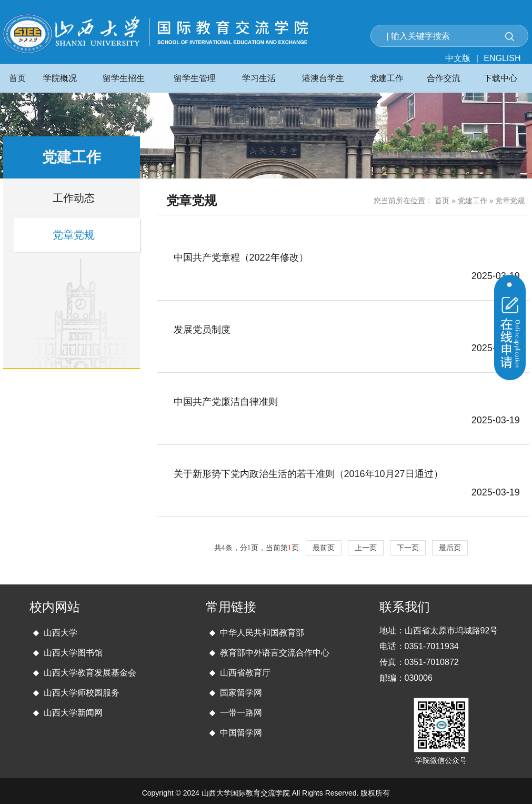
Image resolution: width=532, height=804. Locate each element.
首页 (442, 201)
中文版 (458, 58)
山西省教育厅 (245, 673)
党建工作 (473, 201)
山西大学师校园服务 (82, 693)
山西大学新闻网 (73, 713)
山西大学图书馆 (73, 653)
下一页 (408, 548)
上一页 (366, 548)
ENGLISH (502, 58)
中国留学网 (241, 733)
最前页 (324, 548)
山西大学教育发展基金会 (90, 673)
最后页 (450, 548)
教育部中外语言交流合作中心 (275, 653)
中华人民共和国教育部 (262, 633)
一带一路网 (241, 713)
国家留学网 (241, 693)
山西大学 (61, 633)
